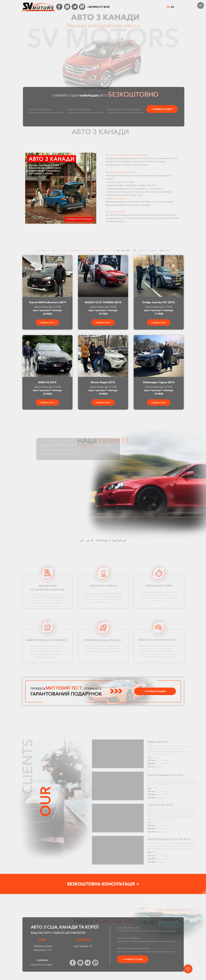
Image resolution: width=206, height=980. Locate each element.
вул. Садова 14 (83, 946)
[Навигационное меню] (201, 5)
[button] (61, 188)
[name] (47, 109)
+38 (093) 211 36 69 (98, 7)
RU (173, 7)
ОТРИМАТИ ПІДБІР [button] (155, 691)
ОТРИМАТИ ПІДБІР (162, 109)
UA (168, 7)
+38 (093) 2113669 (41, 965)
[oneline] (86, 109)
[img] (59, 7)
